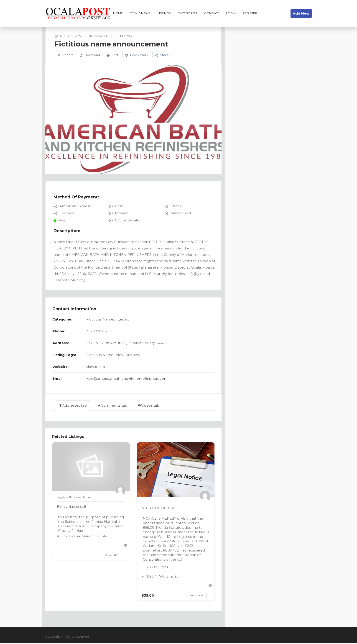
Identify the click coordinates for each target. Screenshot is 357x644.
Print (112, 55)
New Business (128, 355)
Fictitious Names (101, 320)
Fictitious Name (100, 355)
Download (90, 55)
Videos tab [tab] (149, 406)
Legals (123, 320)
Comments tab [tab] (112, 406)
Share (162, 55)
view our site (97, 367)
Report (65, 55)
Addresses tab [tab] (73, 406)
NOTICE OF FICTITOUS (162, 508)
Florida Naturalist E (73, 507)
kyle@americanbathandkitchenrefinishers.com (127, 379)
